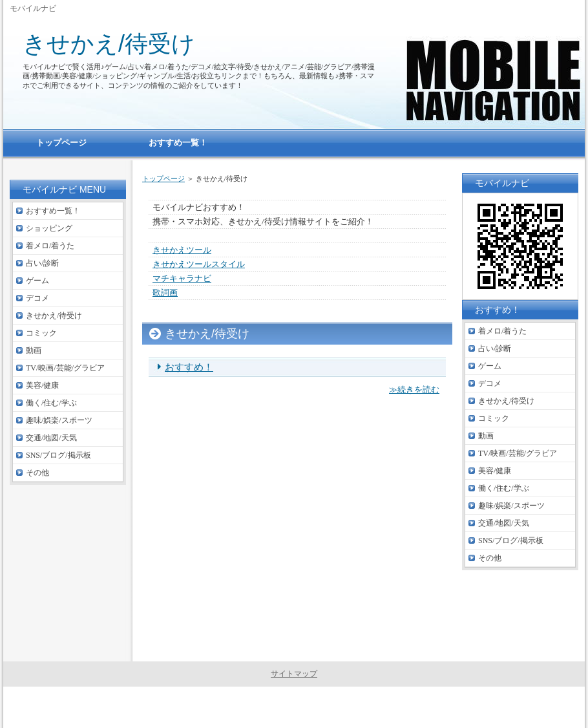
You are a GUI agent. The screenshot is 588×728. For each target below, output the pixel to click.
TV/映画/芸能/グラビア (65, 368)
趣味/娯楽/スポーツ (59, 420)
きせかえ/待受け (109, 44)
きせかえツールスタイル (199, 264)
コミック (41, 333)
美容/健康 (42, 385)
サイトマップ (294, 674)
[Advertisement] (297, 535)
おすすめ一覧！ (53, 211)
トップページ (163, 178)
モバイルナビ (302, 707)
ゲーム (37, 281)
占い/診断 (42, 263)
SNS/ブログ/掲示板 (58, 455)
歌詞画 (165, 293)
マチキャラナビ (182, 278)
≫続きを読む (414, 390)
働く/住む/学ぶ (51, 403)
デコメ (37, 298)
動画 (34, 350)
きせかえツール (182, 250)
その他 (37, 473)
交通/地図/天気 (51, 438)
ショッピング (49, 228)
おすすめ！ (189, 367)
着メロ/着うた (50, 246)
